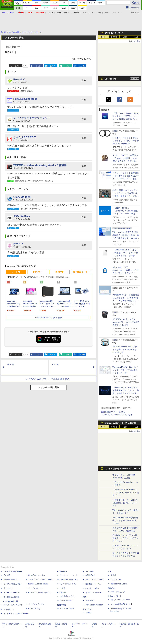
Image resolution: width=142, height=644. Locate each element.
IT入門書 (59, 272)
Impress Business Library (38, 584)
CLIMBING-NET (66, 601)
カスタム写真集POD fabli (121, 604)
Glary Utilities (22, 197)
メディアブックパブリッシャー (32, 118)
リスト (26, 66)
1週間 (125, 37)
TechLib (88, 613)
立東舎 (63, 588)
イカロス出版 (88, 572)
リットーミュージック (69, 575)
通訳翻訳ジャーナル (93, 584)
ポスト (17, 66)
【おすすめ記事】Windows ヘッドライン (122, 469)
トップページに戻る (49, 387)
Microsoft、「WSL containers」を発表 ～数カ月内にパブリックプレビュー (125, 270)
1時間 (103, 37)
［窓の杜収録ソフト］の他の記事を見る (49, 379)
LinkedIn (82, 66)
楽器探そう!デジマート (69, 580)
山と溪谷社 (62, 593)
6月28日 (56, 364)
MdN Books (90, 601)
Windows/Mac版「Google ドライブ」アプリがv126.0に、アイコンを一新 (126, 370)
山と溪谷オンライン (68, 596)
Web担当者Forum (11, 580)
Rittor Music (62, 572)
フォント (116, 12)
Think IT (7, 575)
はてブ (53, 66)
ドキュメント (88, 12)
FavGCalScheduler (25, 99)
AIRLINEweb (90, 575)
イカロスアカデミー (93, 593)
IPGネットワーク (115, 596)
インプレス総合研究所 (12, 584)
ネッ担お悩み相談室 (11, 597)
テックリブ (87, 609)
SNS (99, 12)
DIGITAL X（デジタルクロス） (40, 593)
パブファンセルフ (118, 592)
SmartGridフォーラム (37, 575)
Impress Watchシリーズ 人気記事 (120, 423)
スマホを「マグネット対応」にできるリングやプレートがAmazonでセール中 (126, 141)
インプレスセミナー (36, 588)
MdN (84, 597)
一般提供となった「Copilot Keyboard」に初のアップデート (125, 503)
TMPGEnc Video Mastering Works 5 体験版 (40, 165)
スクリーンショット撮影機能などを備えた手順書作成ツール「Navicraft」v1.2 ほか (126, 176)
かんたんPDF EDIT (25, 137)
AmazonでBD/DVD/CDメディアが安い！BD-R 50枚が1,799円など (125, 350)
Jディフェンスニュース (95, 580)
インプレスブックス (36, 604)
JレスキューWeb (92, 588)
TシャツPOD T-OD (68, 584)
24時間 (114, 37)
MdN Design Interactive (95, 605)
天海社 (113, 575)
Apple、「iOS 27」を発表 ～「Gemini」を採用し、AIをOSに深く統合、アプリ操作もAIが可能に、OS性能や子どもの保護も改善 (126, 161)
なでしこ (19, 244)
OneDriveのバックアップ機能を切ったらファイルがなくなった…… (126, 538)
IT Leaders (8, 588)
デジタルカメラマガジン (13, 605)
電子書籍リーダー (81, 272)
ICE (109, 572)
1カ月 (136, 37)
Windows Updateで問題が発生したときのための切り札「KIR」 (125, 520)
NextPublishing (34, 609)
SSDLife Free (22, 216)
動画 (107, 12)
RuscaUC (19, 79)
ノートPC (16, 272)
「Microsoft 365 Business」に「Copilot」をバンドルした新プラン (126, 492)
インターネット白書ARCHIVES (16, 614)
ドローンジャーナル (11, 593)
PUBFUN (112, 588)
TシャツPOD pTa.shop (120, 600)
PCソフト (38, 272)
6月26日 (10, 364)
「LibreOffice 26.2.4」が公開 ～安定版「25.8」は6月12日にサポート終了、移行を (125, 253)
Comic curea (116, 580)
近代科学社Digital (67, 609)
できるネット (9, 609)
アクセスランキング (114, 33)
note (67, 66)
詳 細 (84, 80)
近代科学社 (62, 605)
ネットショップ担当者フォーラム (41, 580)
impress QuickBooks (119, 584)
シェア (38, 66)
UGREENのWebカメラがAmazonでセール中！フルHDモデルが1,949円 (126, 322)
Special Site (110, 79)
